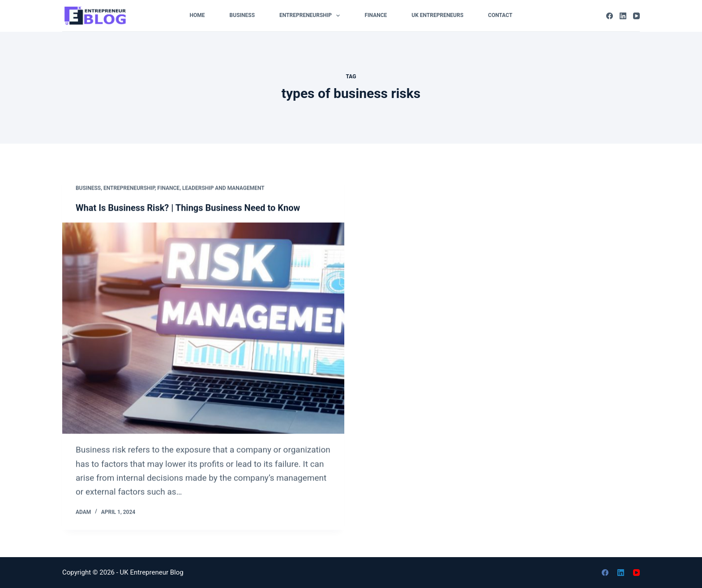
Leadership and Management (223, 189)
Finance (376, 15)
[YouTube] (636, 16)
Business (242, 15)
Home (197, 15)
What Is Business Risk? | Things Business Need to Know (188, 209)
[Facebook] (610, 16)
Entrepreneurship (311, 16)
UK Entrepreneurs (437, 15)
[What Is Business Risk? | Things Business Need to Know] (203, 329)
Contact (500, 15)
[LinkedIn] (623, 16)
